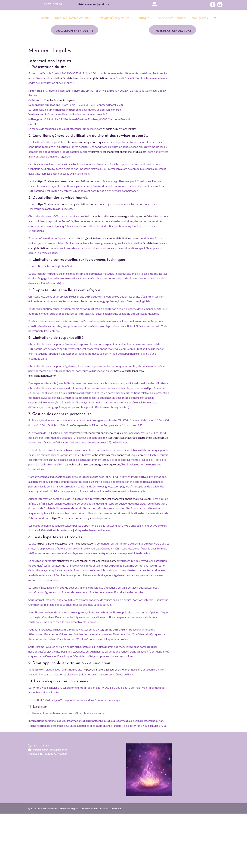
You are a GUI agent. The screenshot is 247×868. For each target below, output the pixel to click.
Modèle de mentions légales (120, 129)
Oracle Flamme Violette (75, 30)
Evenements (165, 18)
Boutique (143, 18)
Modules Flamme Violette (73, 18)
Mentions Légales (70, 808)
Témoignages (199, 18)
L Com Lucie (115, 808)
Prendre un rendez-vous (173, 30)
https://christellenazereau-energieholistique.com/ (85, 78)
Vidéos (182, 18)
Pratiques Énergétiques (113, 18)
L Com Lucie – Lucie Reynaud (59, 100)
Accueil (46, 18)
